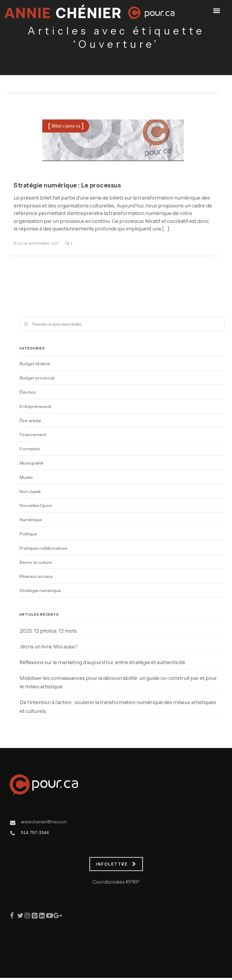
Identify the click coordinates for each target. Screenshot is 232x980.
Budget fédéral (35, 364)
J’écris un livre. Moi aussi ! (49, 647)
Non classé (30, 492)
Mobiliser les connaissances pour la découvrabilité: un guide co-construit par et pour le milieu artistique (118, 682)
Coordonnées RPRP (116, 882)
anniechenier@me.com (44, 822)
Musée (26, 477)
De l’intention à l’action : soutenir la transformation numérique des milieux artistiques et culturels (118, 707)
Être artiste (30, 421)
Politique (28, 534)
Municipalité (32, 463)
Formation (30, 449)
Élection (28, 392)
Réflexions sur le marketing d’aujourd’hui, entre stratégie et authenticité (102, 662)
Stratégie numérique (40, 591)
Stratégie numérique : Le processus (67, 185)
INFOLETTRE (116, 864)
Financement (33, 435)
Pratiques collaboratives (43, 548)
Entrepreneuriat (35, 406)
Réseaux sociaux (36, 576)
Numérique (31, 520)
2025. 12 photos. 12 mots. (49, 631)
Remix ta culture (36, 562)
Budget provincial (37, 378)
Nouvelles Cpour (36, 505)
